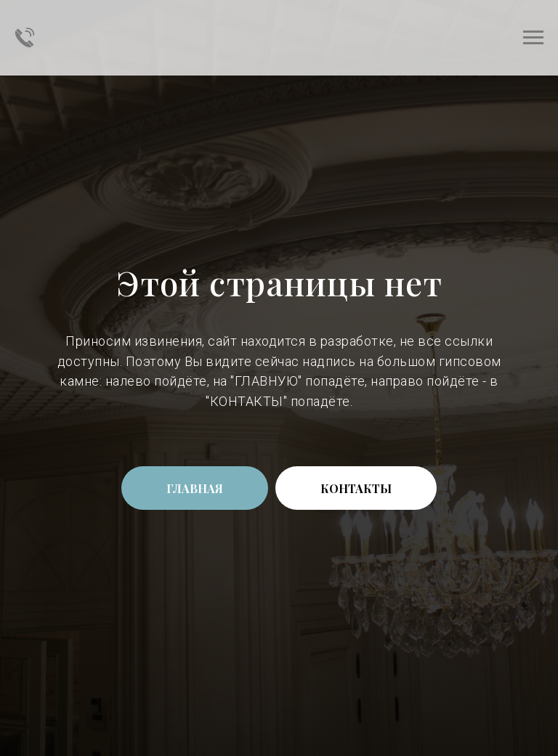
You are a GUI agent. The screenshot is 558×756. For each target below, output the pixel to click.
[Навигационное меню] (533, 38)
